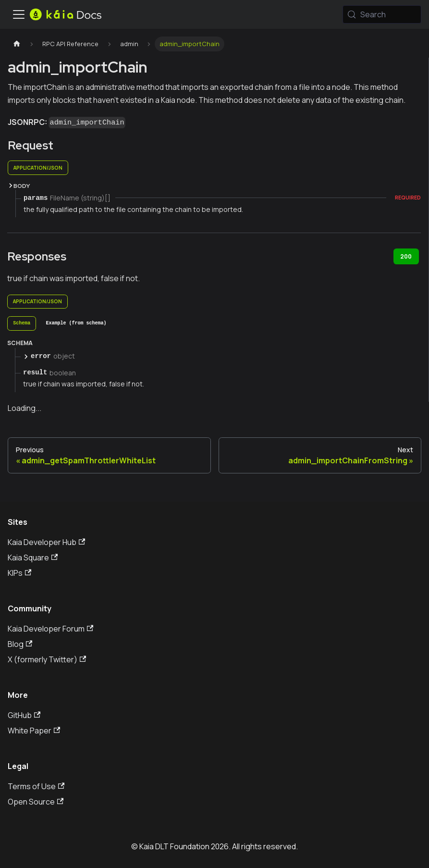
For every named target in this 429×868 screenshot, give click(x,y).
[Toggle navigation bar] (19, 14)
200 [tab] (406, 256)
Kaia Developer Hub (46, 542)
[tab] (22, 323)
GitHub (24, 715)
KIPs (19, 573)
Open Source (36, 802)
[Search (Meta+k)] (382, 14)
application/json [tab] (38, 168)
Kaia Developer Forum (50, 629)
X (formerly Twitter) (47, 659)
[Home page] (17, 44)
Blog (20, 644)
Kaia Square (33, 558)
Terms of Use (36, 786)
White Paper (34, 731)
